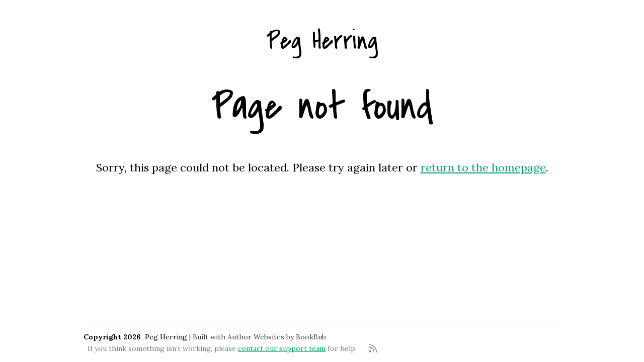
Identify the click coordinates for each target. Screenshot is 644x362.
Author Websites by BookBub (277, 337)
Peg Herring (322, 41)
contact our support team (282, 348)
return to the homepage (483, 167)
